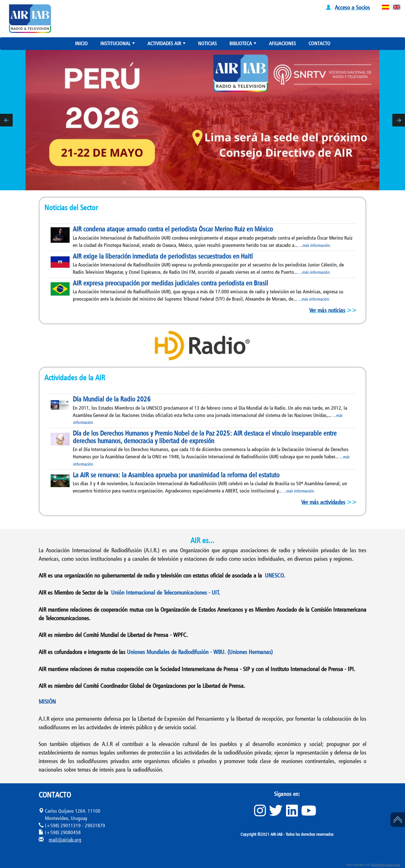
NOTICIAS (207, 43)
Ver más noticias (327, 310)
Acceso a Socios (352, 7)
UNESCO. (275, 575)
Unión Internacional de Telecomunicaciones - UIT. (166, 592)
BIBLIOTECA (243, 45)
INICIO (81, 43)
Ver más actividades (323, 502)
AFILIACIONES (282, 43)
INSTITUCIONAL (118, 45)
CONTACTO (319, 43)
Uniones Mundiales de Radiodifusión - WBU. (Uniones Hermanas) (200, 652)
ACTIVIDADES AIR (167, 45)
